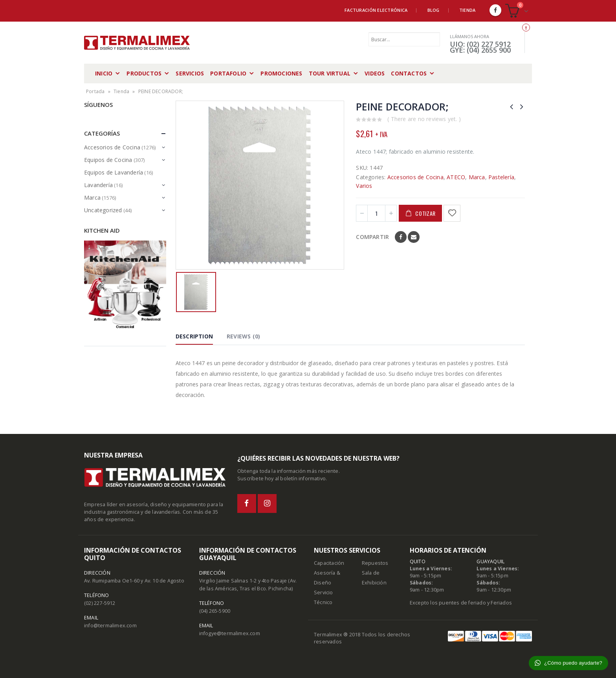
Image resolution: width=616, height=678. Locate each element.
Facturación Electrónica (376, 10)
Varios (364, 186)
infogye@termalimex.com (230, 633)
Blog (434, 10)
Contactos (409, 73)
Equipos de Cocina (108, 160)
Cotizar (425, 213)
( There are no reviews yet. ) (424, 119)
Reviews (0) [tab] (243, 336)
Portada (95, 91)
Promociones (281, 73)
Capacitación (329, 563)
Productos (144, 73)
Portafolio (228, 73)
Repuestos (375, 563)
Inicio (104, 73)
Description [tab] (194, 336)
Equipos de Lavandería (114, 172)
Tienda (467, 10)
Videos (375, 73)
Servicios (190, 73)
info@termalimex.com (110, 626)
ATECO (456, 177)
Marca (477, 177)
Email (414, 237)
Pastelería (501, 177)
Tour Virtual (330, 73)
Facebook (401, 237)
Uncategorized (103, 210)
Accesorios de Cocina (415, 177)
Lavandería (98, 185)
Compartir (372, 237)
